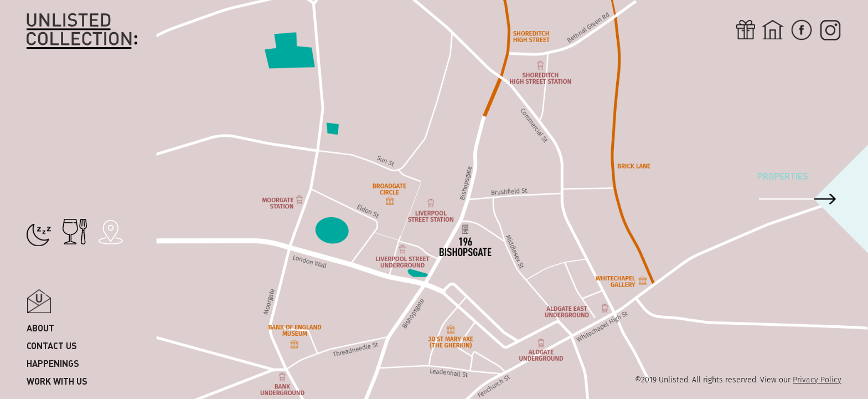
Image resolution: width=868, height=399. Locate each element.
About (40, 328)
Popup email (39, 301)
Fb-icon (802, 30)
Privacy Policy (817, 380)
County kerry (57, 102)
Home (773, 30)
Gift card (746, 30)
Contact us (52, 346)
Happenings (53, 363)
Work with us (57, 381)
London (43, 137)
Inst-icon (830, 30)
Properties (783, 176)
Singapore (50, 66)
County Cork (54, 84)
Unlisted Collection (82, 31)
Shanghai (47, 155)
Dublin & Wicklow (66, 119)
